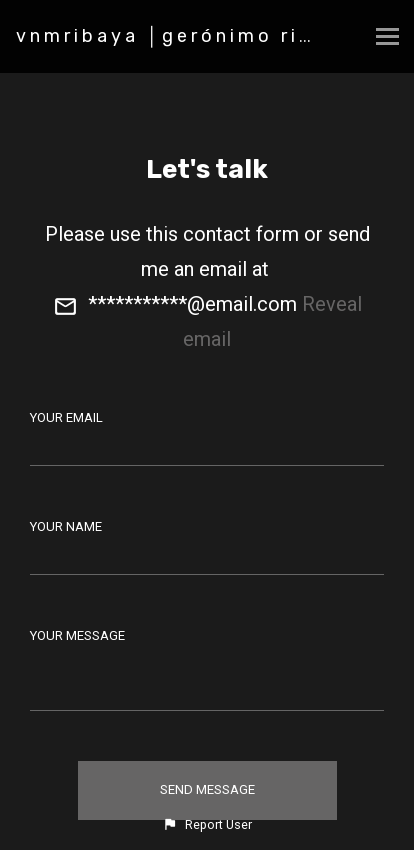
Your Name (66, 526)
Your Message (77, 635)
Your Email (66, 417)
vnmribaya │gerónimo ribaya (186, 36)
